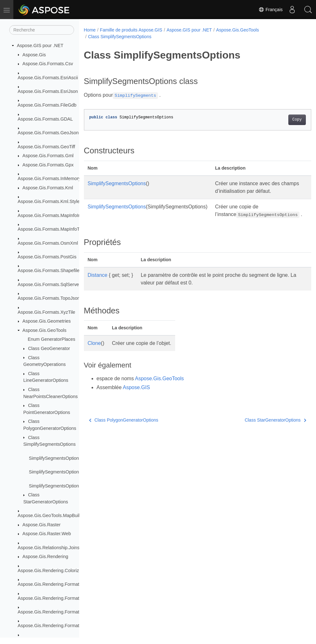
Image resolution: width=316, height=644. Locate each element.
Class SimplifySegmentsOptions (120, 37)
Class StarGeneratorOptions (259, 428)
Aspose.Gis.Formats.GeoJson (48, 133)
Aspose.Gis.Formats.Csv (48, 64)
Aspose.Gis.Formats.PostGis (47, 257)
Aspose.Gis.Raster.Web (47, 534)
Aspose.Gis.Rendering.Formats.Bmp (55, 584)
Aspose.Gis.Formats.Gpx (48, 165)
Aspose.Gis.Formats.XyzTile (47, 312)
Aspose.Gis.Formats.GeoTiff (47, 147)
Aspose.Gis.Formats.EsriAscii (48, 78)
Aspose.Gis (34, 55)
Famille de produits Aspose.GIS (131, 30)
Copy (281, 120)
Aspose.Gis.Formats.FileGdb (47, 105)
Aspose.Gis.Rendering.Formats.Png (54, 612)
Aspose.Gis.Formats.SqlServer (49, 284)
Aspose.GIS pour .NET (40, 45)
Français (271, 10)
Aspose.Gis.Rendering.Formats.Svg (54, 626)
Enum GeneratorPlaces (52, 339)
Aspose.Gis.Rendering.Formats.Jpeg (55, 598)
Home (90, 30)
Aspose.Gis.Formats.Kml (48, 188)
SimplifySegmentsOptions (117, 183)
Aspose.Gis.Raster (42, 525)
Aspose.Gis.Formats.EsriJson (48, 91)
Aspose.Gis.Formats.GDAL (45, 119)
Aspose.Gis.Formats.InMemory (49, 178)
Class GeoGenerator (49, 348)
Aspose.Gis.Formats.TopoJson (49, 298)
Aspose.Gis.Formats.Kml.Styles (50, 201)
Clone (94, 351)
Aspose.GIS (136, 395)
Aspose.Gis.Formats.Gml (48, 156)
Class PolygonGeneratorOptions (124, 428)
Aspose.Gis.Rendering (45, 556)
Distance (98, 283)
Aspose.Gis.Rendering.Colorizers (52, 570)
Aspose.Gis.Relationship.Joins (49, 548)
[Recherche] (42, 30)
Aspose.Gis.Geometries (47, 321)
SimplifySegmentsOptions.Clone (62, 486)
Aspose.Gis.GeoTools (45, 330)
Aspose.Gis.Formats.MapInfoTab (51, 229)
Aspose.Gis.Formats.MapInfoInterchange (59, 215)
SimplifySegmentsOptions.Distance (65, 472)
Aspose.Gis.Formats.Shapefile (49, 270)
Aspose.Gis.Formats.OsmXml (48, 243)
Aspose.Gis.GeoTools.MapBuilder (52, 515)
